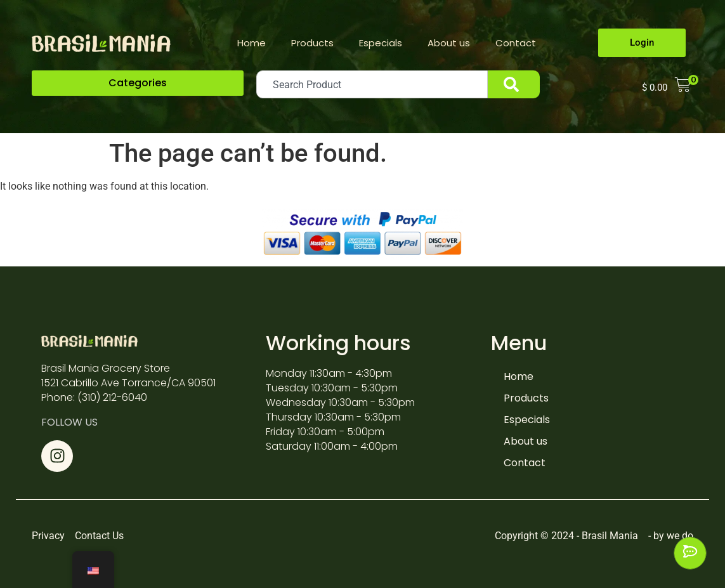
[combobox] (372, 84)
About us (449, 43)
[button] (138, 83)
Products (312, 43)
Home (251, 43)
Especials (381, 43)
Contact (516, 43)
